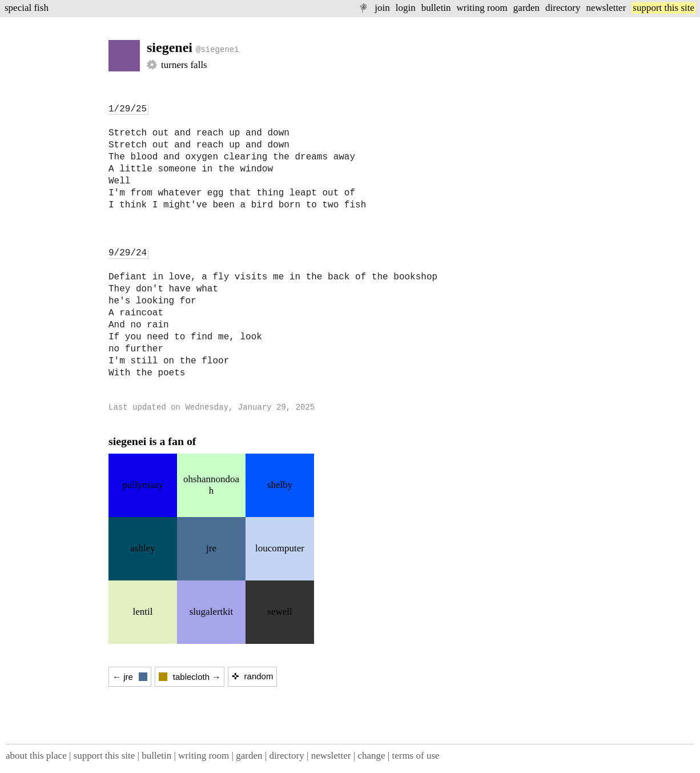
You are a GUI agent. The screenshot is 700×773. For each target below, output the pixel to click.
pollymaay (143, 485)
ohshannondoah (211, 485)
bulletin (436, 8)
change (371, 756)
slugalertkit (211, 612)
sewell (279, 612)
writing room (482, 8)
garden (526, 8)
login (406, 8)
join (382, 8)
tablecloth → (190, 677)
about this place (36, 756)
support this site (663, 8)
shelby (280, 485)
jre (211, 548)
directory (563, 8)
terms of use (415, 756)
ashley (142, 548)
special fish (27, 8)
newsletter (606, 8)
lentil (143, 612)
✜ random (252, 676)
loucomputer (280, 548)
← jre (130, 677)
